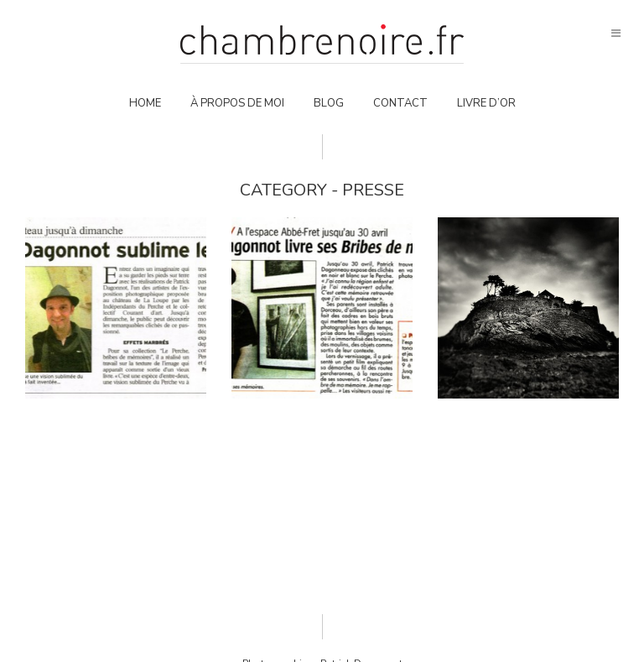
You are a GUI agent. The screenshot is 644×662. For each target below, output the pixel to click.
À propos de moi (237, 103)
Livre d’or (486, 103)
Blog (329, 103)
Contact (400, 103)
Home (145, 103)
